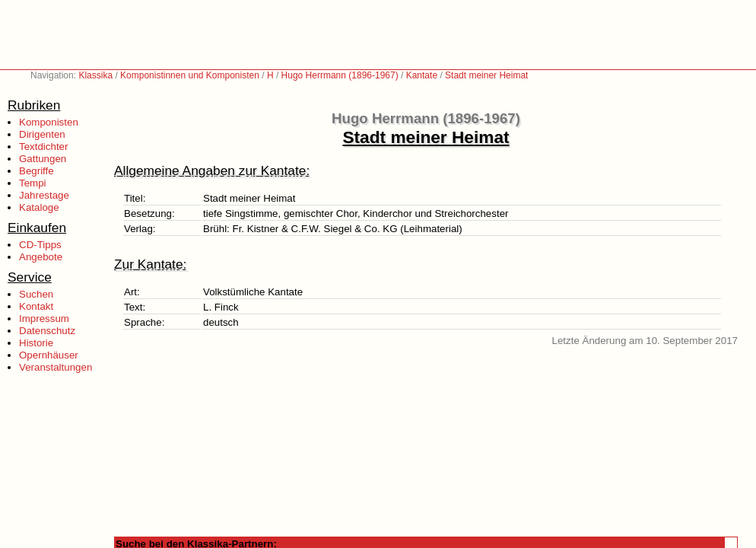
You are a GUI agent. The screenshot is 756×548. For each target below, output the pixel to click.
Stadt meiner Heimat (486, 75)
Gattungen (43, 159)
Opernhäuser (49, 355)
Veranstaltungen (56, 367)
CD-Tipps (40, 245)
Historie (36, 343)
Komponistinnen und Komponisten (190, 75)
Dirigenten (42, 134)
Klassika (95, 75)
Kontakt (36, 306)
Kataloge (39, 207)
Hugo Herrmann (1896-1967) (340, 75)
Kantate (422, 75)
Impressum (44, 319)
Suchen (36, 294)
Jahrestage (44, 195)
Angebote (41, 257)
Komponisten (49, 122)
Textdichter (43, 147)
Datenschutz (47, 331)
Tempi (33, 183)
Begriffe (37, 171)
